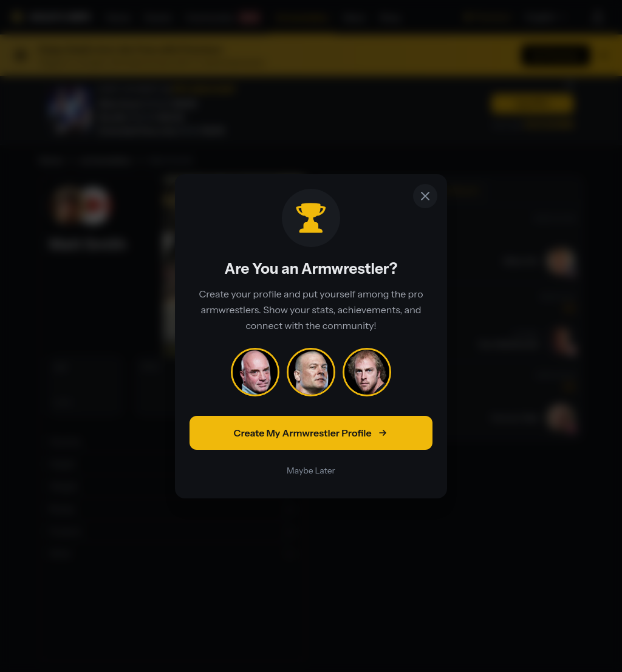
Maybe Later (311, 470)
